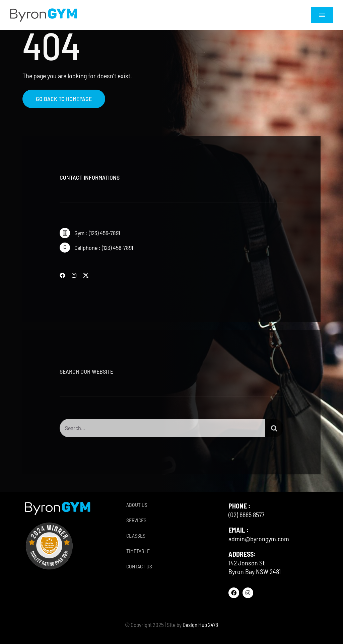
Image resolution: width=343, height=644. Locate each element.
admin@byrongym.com (259, 539)
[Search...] (162, 430)
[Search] (274, 430)
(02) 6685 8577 (246, 515)
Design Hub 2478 (200, 625)
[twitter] (86, 275)
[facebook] (62, 275)
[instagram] (74, 275)
